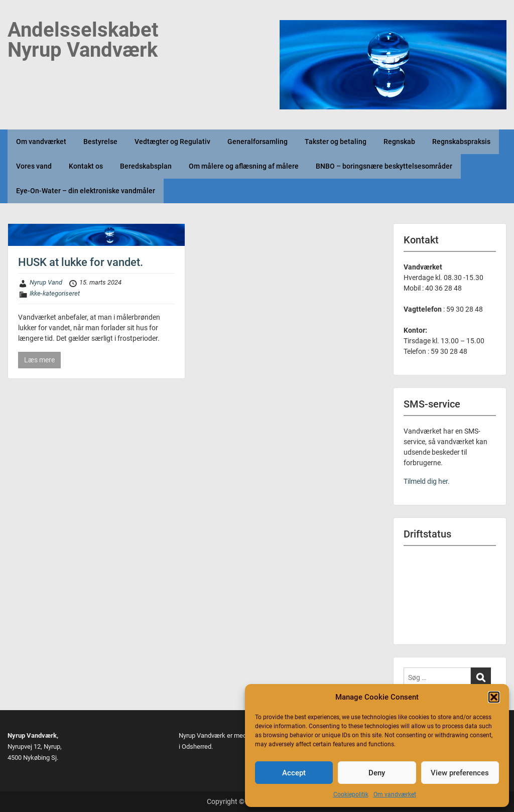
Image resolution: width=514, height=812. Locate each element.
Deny (377, 773)
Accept (294, 773)
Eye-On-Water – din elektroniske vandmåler (86, 191)
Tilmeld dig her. (427, 481)
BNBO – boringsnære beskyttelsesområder (384, 166)
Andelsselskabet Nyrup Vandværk (83, 40)
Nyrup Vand (46, 282)
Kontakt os (86, 166)
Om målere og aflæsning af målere (244, 166)
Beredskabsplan (146, 166)
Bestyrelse (100, 142)
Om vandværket (395, 794)
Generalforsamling (258, 142)
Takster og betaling (336, 142)
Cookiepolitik (351, 794)
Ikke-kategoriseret (55, 293)
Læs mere (39, 360)
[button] (494, 697)
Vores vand (34, 166)
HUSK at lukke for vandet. (81, 262)
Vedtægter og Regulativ (172, 142)
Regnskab (399, 142)
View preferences (460, 773)
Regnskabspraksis (461, 142)
